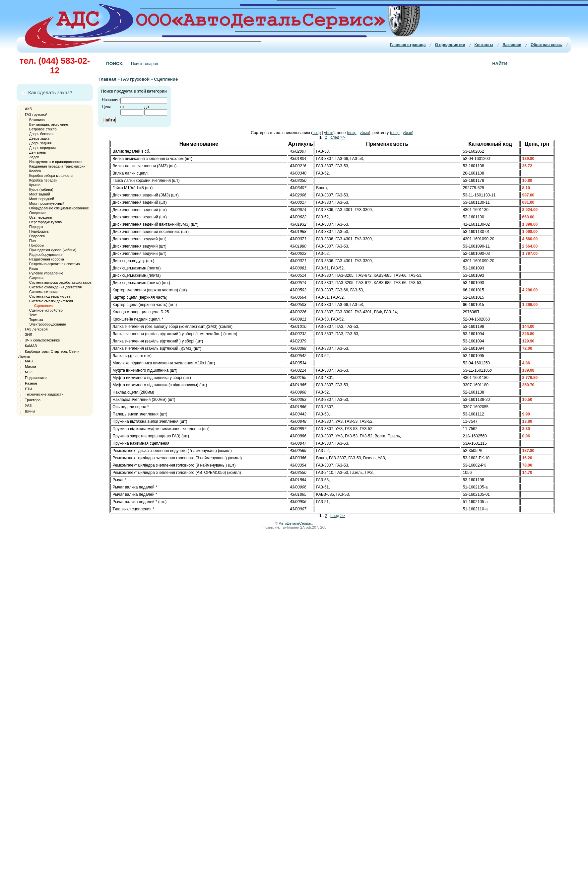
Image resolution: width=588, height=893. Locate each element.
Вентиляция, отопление (49, 124)
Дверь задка (39, 138)
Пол (33, 241)
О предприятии (450, 45)
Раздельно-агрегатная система (55, 264)
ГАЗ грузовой (36, 114)
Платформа (39, 231)
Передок (36, 227)
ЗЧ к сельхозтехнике (42, 340)
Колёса (35, 171)
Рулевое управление (46, 273)
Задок (34, 157)
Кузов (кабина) (41, 189)
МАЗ (29, 361)
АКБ (28, 109)
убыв (329, 133)
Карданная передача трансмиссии (57, 166)
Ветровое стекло (43, 129)
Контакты (484, 45)
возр (317, 133)
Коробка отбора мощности (51, 176)
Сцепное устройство (46, 310)
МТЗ (29, 372)
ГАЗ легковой (36, 329)
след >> (338, 137)
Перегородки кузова (45, 222)
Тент (33, 315)
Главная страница (408, 45)
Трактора (33, 400)
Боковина (37, 120)
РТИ (29, 389)
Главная (107, 79)
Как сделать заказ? (50, 92)
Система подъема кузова (50, 296)
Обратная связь (546, 45)
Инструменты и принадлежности (56, 162)
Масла (31, 366)
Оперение (37, 213)
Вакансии (512, 45)
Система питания (43, 292)
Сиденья (36, 278)
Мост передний (42, 199)
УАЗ (28, 406)
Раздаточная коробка (47, 259)
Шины (30, 411)
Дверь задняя (40, 143)
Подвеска (37, 236)
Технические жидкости (44, 394)
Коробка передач (43, 180)
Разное (31, 383)
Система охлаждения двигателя (55, 287)
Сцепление (44, 306)
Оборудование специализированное (59, 208)
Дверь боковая (41, 134)
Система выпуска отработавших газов (60, 282)
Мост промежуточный (47, 203)
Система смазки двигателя (51, 301)
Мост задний (40, 194)
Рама (33, 268)
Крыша (35, 185)
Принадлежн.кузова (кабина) (53, 250)
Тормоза (36, 320)
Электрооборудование (48, 324)
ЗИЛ (29, 335)
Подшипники (36, 378)
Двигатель (37, 152)
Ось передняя (41, 217)
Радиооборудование (46, 255)
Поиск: (115, 64)
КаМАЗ (31, 346)
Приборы (37, 245)
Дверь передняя (42, 148)
